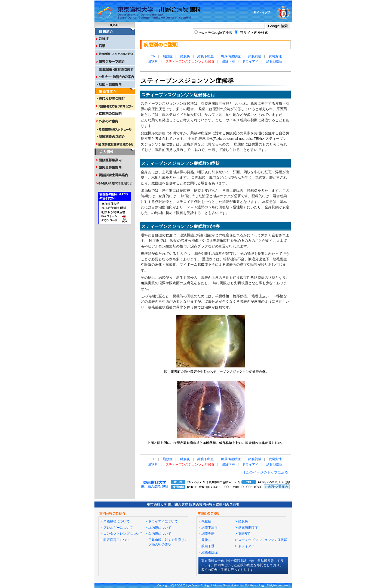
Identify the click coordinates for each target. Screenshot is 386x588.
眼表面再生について (118, 540)
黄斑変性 (275, 56)
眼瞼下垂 (228, 61)
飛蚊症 (168, 56)
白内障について (160, 534)
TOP (152, 56)
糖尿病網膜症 (231, 56)
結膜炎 (185, 56)
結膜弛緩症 (274, 61)
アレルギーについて (118, 528)
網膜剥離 (255, 56)
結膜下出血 (206, 56)
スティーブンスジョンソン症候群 (263, 540)
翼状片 (153, 61)
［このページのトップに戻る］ (267, 472)
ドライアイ (250, 61)
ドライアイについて (163, 521)
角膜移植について (117, 521)
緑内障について (160, 528)
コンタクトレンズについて (123, 534)
